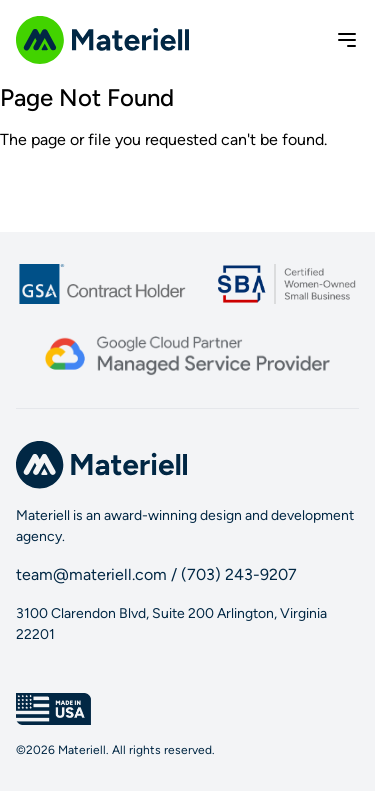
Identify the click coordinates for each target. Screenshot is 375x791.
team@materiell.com (91, 574)
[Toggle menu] (347, 40)
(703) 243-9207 (239, 574)
